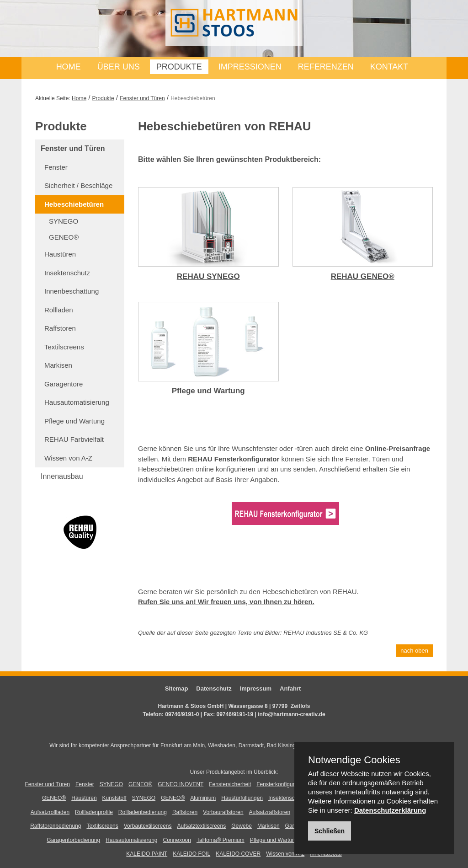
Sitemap (177, 689)
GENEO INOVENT (181, 784)
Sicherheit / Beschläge (78, 185)
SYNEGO (64, 221)
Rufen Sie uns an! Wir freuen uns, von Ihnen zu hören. (226, 602)
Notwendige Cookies (354, 760)
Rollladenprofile (94, 812)
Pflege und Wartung (74, 421)
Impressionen (250, 67)
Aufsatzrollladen (50, 812)
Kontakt (389, 67)
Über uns (119, 67)
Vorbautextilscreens (148, 826)
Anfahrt (290, 689)
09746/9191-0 (182, 714)
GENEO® (64, 237)
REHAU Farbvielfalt (74, 439)
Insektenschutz (67, 273)
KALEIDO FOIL (191, 854)
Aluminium (203, 798)
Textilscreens (64, 347)
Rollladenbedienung (143, 812)
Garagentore (64, 384)
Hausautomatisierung (77, 402)
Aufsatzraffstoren (270, 812)
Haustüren (60, 254)
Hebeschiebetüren (74, 204)
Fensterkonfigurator (280, 784)
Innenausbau (62, 476)
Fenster (56, 167)
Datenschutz (214, 689)
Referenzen (326, 67)
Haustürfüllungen (242, 798)
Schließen (330, 831)
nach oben (414, 651)
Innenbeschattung (72, 291)
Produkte (179, 67)
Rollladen (59, 310)
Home (69, 67)
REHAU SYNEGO (208, 276)
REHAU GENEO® (363, 276)
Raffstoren (60, 328)
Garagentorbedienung (73, 840)
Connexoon (177, 840)
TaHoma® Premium (221, 840)
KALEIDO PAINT (147, 854)
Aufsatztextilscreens (202, 826)
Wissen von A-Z (68, 458)
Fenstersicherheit (230, 784)
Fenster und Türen (142, 98)
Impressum (256, 689)
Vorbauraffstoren (223, 812)
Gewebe (242, 826)
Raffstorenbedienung (56, 826)
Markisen (58, 365)
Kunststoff (114, 798)
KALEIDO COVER (238, 854)
